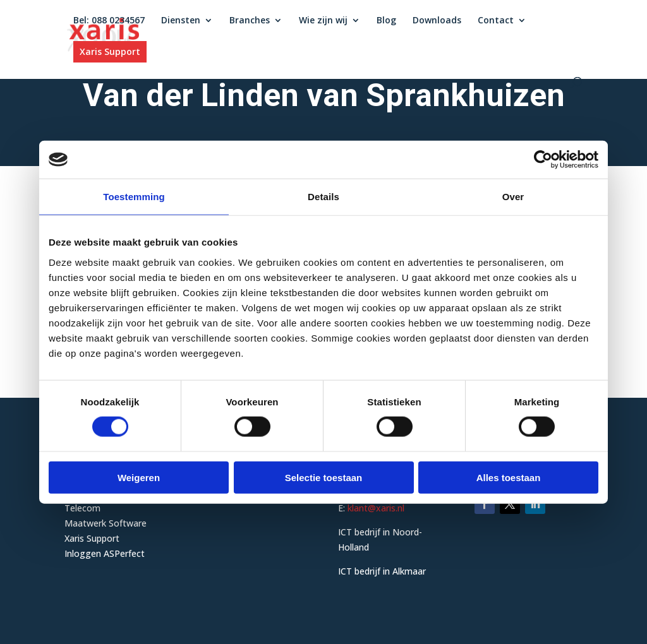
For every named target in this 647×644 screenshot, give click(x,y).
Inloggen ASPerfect (105, 553)
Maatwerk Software (106, 523)
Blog (386, 21)
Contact (496, 21)
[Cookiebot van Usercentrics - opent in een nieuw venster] (543, 160)
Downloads (437, 21)
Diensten (181, 21)
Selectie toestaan (324, 477)
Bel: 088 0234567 (109, 21)
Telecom (82, 508)
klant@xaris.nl (376, 508)
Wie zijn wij (323, 21)
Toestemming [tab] (134, 197)
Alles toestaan (509, 477)
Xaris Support (110, 52)
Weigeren (139, 477)
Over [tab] (513, 197)
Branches (250, 21)
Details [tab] (323, 197)
